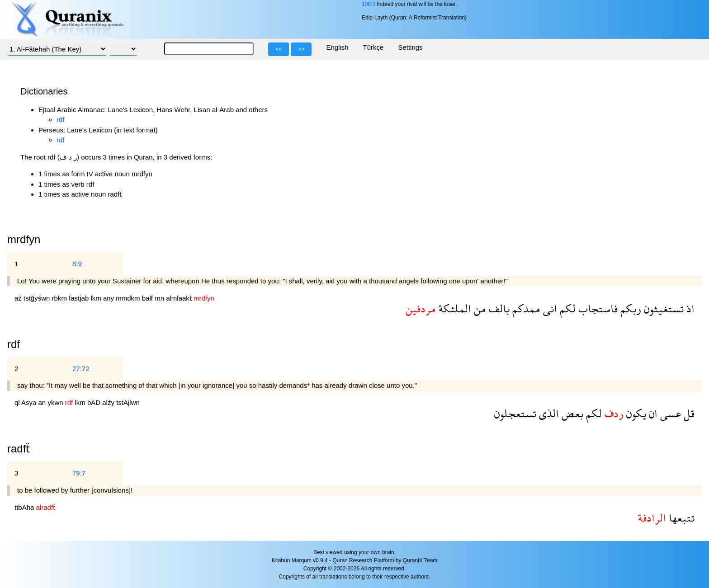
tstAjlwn (128, 402)
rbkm (61, 298)
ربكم (629, 308)
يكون (635, 413)
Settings (410, 47)
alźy (109, 402)
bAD (95, 402)
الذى (548, 413)
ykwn (56, 402)
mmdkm (129, 298)
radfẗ (19, 449)
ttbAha (25, 507)
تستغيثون (662, 308)
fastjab (80, 298)
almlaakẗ (180, 298)
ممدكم (525, 308)
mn (160, 298)
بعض (571, 413)
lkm (97, 298)
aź (19, 298)
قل (688, 413)
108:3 (369, 4)
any (109, 298)
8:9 (77, 264)
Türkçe (373, 47)
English (337, 47)
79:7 (79, 473)
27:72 (81, 369)
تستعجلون (515, 413)
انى (549, 308)
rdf (61, 120)
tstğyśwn (38, 298)
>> (301, 49)
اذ (689, 308)
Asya (30, 402)
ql (18, 402)
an (43, 402)
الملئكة (454, 308)
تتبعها (680, 518)
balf (148, 298)
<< (279, 49)
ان (652, 413)
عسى (669, 413)
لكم (566, 308)
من (479, 308)
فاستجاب (597, 308)
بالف (498, 308)
